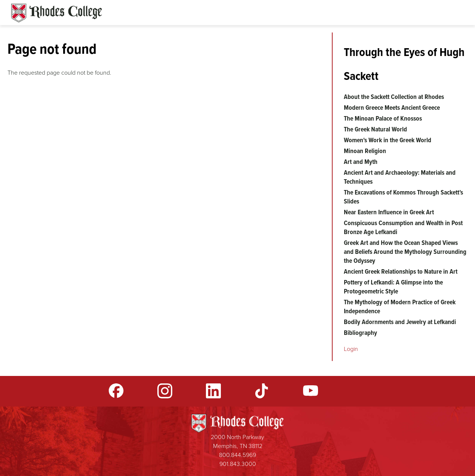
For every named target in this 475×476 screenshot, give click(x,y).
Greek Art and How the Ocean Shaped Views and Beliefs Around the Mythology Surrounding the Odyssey (405, 252)
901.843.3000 (238, 464)
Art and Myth (361, 162)
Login (351, 349)
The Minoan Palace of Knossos (383, 118)
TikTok (262, 391)
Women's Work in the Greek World (388, 140)
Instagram (165, 391)
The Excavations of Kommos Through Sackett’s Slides (403, 197)
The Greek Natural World (375, 129)
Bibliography (360, 333)
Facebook (116, 391)
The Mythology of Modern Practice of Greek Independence (400, 307)
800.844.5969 (237, 455)
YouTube (311, 391)
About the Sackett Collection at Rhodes (394, 97)
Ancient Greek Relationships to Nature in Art (401, 271)
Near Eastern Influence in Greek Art (389, 212)
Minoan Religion (365, 151)
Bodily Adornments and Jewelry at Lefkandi (400, 322)
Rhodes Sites (57, 13)
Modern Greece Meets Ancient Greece (392, 108)
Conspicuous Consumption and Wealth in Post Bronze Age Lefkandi (403, 227)
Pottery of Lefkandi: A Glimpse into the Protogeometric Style (393, 287)
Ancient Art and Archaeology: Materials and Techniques (400, 177)
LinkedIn (213, 391)
